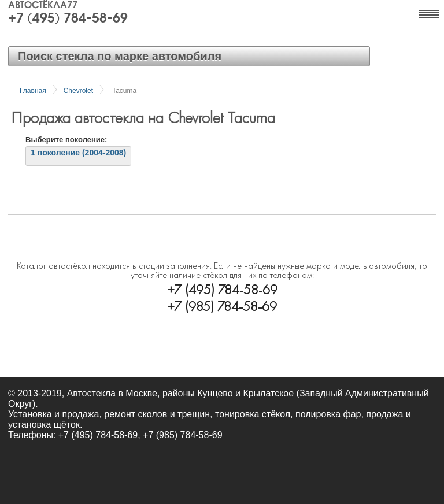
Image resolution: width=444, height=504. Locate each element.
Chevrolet (78, 91)
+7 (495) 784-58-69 (68, 19)
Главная (33, 91)
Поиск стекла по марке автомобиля (120, 56)
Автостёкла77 (43, 6)
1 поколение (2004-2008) (78, 153)
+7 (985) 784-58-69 (222, 305)
